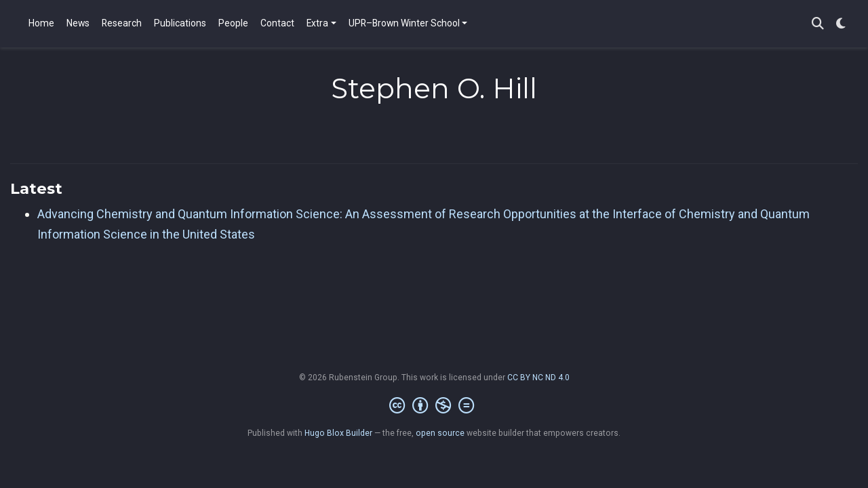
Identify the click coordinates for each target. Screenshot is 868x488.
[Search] (818, 24)
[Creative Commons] (434, 406)
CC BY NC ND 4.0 (538, 378)
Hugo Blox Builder (338, 433)
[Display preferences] (841, 24)
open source (440, 433)
